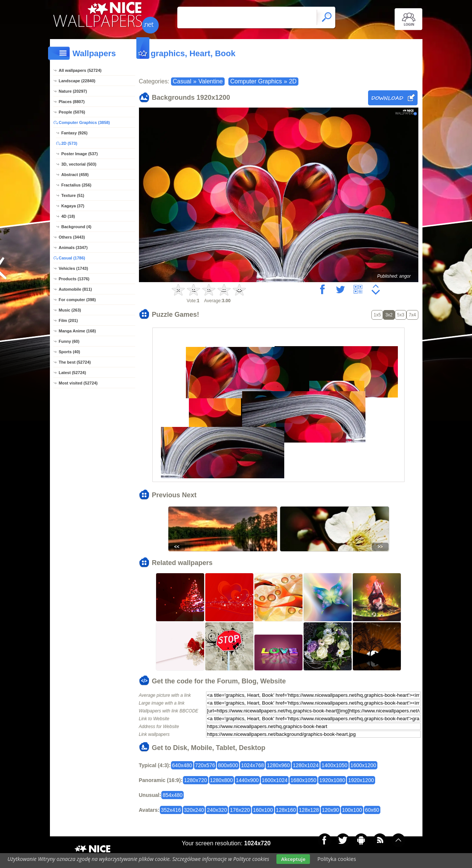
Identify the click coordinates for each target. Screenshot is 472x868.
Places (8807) (72, 102)
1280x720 (196, 780)
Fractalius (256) (77, 185)
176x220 (240, 810)
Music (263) (70, 310)
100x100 (352, 810)
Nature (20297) (73, 91)
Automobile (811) (75, 289)
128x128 (309, 810)
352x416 (171, 810)
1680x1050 (303, 780)
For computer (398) (77, 300)
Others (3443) (72, 237)
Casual (182, 81)
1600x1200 (363, 765)
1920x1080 (332, 780)
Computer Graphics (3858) (85, 122)
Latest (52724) (72, 373)
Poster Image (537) (80, 154)
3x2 (389, 315)
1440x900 (247, 780)
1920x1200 (361, 780)
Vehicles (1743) (74, 268)
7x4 (412, 315)
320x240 (194, 810)
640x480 (182, 765)
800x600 (228, 765)
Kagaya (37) (73, 206)
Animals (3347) (73, 248)
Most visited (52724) (78, 383)
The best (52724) (75, 362)
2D (293, 81)
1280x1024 (306, 765)
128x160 (286, 810)
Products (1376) (74, 279)
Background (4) (77, 227)
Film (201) (68, 320)
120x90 (330, 810)
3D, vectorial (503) (79, 164)
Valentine (210, 81)
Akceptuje (293, 859)
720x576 (205, 765)
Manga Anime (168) (77, 331)
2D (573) (69, 143)
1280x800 (222, 780)
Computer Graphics (256, 81)
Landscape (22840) (77, 81)
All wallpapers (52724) (80, 70)
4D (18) (68, 216)
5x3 (401, 315)
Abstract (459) (75, 175)
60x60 (372, 810)
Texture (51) (73, 195)
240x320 (217, 810)
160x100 (263, 810)
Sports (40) (69, 352)
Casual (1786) (72, 258)
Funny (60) (69, 341)
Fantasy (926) (75, 133)
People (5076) (72, 112)
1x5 (377, 315)
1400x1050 (334, 765)
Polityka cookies (337, 859)
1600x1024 (275, 780)
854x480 (172, 795)
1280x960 (278, 765)
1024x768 (253, 765)
